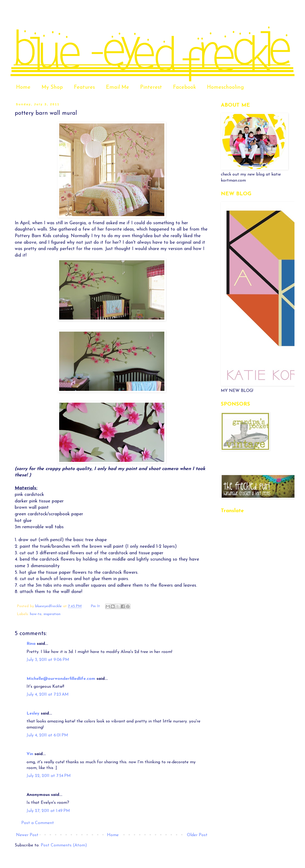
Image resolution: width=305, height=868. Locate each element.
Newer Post (27, 835)
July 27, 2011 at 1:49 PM (48, 811)
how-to (36, 614)
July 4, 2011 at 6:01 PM (47, 735)
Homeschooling (225, 87)
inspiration (52, 614)
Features (84, 87)
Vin (30, 754)
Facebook (184, 87)
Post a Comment (38, 823)
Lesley (33, 714)
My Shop (52, 87)
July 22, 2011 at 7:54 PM (49, 776)
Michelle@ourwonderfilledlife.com (61, 679)
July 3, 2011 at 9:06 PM (48, 660)
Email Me (118, 87)
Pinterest (151, 87)
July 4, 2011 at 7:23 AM (48, 695)
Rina (31, 644)
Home (23, 87)
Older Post (197, 835)
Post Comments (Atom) (64, 845)
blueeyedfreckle (49, 606)
